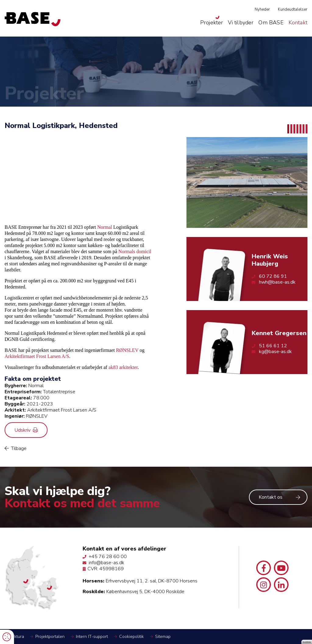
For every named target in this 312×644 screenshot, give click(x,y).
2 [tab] (291, 129)
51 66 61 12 (269, 346)
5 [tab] (300, 129)
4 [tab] (297, 129)
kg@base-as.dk (272, 352)
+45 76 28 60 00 (105, 557)
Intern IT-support (92, 637)
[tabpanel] (247, 182)
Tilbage (16, 448)
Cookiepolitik (131, 637)
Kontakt (298, 23)
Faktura (17, 637)
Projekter (212, 23)
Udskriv (26, 430)
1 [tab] (288, 129)
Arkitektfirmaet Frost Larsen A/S (37, 356)
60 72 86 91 (269, 276)
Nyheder (262, 9)
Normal (105, 227)
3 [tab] (294, 129)
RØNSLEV (127, 350)
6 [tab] (303, 129)
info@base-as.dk (103, 563)
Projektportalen (50, 637)
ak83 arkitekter (123, 367)
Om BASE (271, 23)
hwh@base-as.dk (274, 282)
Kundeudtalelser (293, 9)
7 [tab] (307, 129)
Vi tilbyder (241, 23)
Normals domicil (135, 251)
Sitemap (163, 637)
